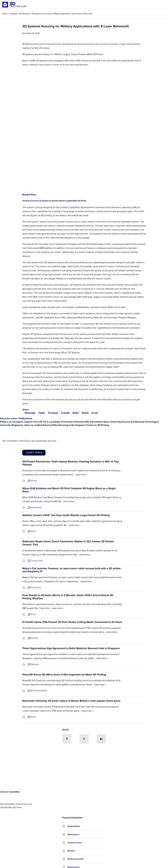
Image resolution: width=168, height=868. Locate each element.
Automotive (74, 826)
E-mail (93, 413)
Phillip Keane (26, 418)
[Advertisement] (84, 768)
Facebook (52, 413)
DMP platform (46, 248)
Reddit (84, 413)
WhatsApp (29, 413)
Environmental (76, 859)
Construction (75, 843)
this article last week (78, 215)
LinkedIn (64, 413)
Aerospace (74, 834)
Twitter (41, 413)
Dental (71, 851)
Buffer (75, 413)
